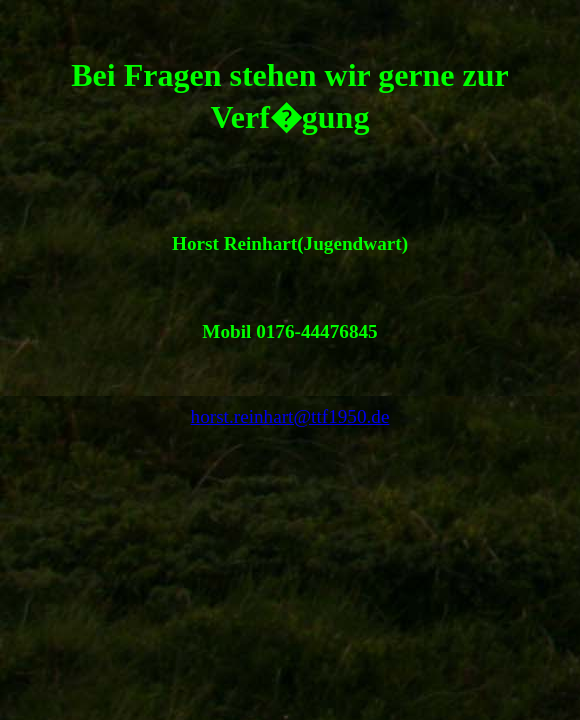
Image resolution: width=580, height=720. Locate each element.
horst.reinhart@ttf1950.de (290, 416)
